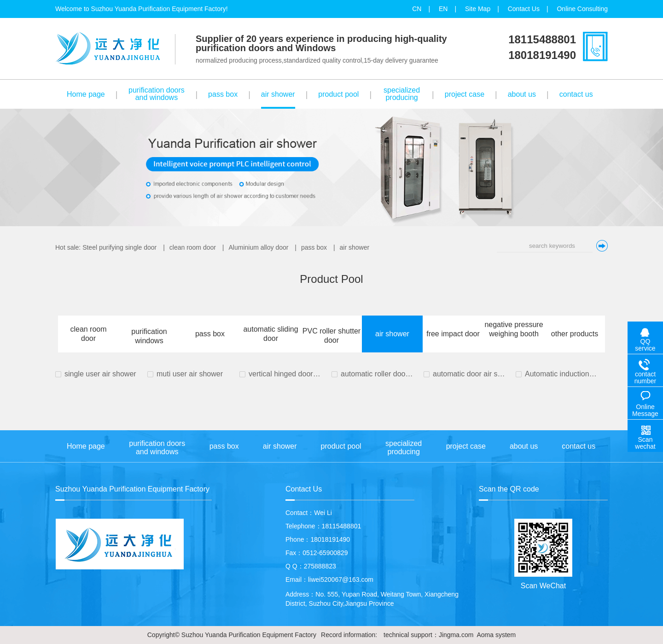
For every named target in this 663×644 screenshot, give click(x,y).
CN (417, 9)
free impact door (453, 334)
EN (443, 9)
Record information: (349, 635)
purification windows (149, 336)
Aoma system (496, 635)
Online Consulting (582, 9)
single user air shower (100, 374)
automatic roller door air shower (378, 374)
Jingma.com (456, 635)
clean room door (193, 247)
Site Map (478, 9)
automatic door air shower (470, 374)
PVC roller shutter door (331, 336)
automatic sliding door (270, 334)
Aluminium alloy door (258, 247)
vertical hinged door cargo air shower (285, 374)
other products (575, 334)
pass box (314, 247)
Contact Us (524, 9)
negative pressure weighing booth (514, 329)
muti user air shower (190, 374)
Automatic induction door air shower (562, 374)
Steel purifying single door (119, 247)
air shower (355, 247)
